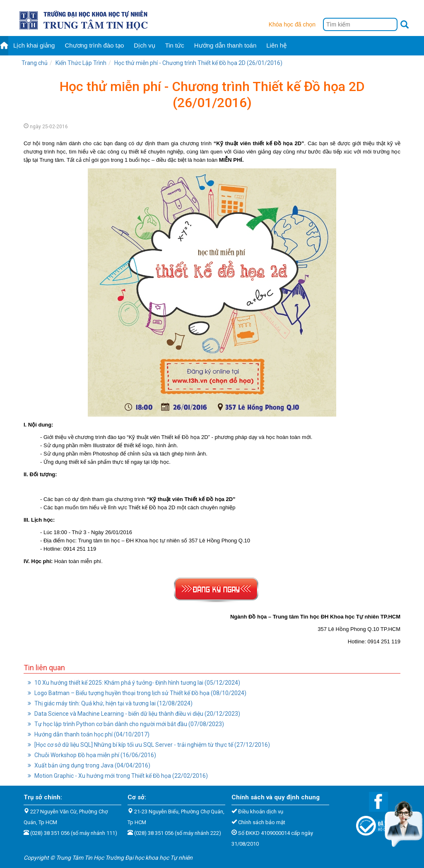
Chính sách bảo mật (262, 822)
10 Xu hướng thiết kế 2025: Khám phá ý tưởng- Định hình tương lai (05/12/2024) (134, 683)
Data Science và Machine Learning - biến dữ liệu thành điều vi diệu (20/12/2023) (134, 714)
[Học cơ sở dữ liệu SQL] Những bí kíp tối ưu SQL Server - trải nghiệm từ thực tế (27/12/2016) (149, 745)
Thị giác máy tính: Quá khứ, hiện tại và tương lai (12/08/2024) (110, 703)
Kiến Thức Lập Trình (81, 63)
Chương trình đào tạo (94, 45)
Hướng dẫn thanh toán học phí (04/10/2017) (89, 734)
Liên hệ (276, 45)
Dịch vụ (144, 45)
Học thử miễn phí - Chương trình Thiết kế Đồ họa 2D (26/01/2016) (198, 63)
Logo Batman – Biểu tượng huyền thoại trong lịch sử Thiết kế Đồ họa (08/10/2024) (137, 693)
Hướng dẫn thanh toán (225, 45)
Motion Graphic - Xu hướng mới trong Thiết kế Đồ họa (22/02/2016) (118, 776)
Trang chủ (35, 63)
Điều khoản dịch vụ (261, 812)
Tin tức (175, 45)
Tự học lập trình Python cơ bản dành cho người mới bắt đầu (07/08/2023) (126, 724)
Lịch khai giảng (34, 45)
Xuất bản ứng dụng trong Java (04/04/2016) (89, 765)
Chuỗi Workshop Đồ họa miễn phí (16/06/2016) (92, 755)
